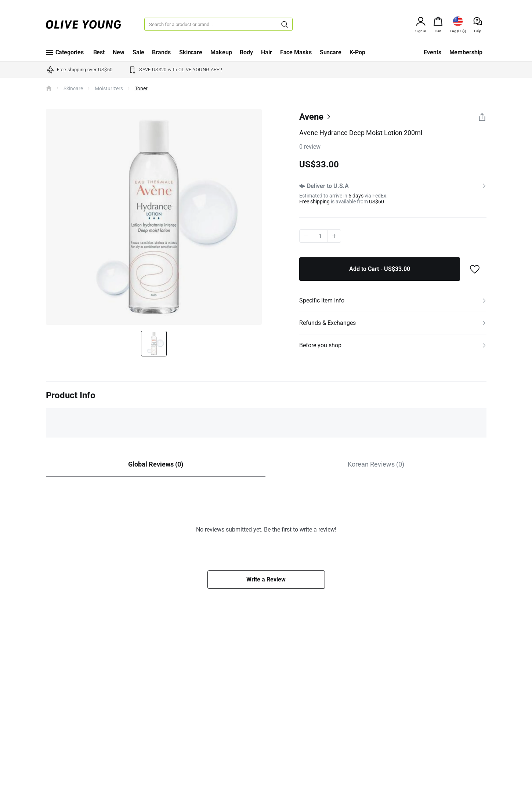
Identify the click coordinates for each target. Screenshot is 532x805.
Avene (311, 117)
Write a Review (266, 579)
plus (334, 236)
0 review (310, 147)
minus (306, 236)
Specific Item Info (322, 300)
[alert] (438, 21)
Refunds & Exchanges (327, 323)
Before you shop (320, 345)
